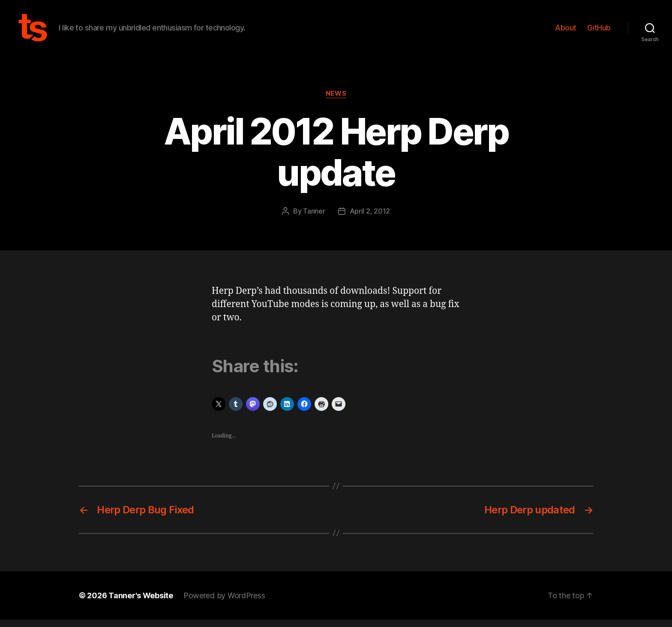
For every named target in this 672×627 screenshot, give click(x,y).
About (566, 31)
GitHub (599, 31)
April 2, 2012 (370, 218)
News (336, 101)
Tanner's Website (141, 603)
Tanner (314, 218)
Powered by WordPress (224, 603)
